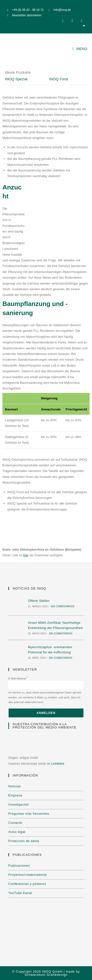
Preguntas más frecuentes (29, 814)
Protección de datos (24, 841)
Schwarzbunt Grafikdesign (46, 975)
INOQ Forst (59, 79)
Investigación (19, 804)
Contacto (15, 823)
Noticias (15, 786)
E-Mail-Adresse (18, 678)
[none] (46, 25)
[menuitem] (46, 25)
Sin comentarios (63, 606)
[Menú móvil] (80, 49)
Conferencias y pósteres (27, 884)
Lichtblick (58, 764)
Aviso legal (17, 832)
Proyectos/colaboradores (28, 875)
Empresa (15, 795)
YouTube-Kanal (20, 893)
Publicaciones (19, 866)
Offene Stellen (39, 601)
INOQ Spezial (16, 79)
